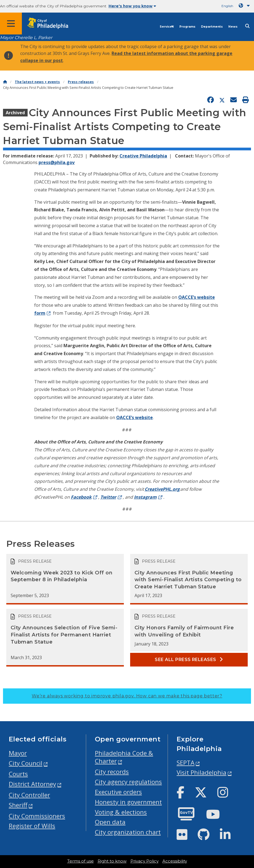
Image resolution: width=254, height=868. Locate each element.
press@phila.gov (57, 162)
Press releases (81, 82)
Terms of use (81, 861)
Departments (212, 27)
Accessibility (175, 861)
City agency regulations (128, 782)
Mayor (18, 753)
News (233, 27)
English (227, 6)
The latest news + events (37, 82)
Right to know (112, 861)
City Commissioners (37, 816)
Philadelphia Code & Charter (124, 757)
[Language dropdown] (245, 6)
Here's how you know (132, 6)
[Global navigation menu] (11, 24)
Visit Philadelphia (202, 772)
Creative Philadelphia (143, 156)
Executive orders (118, 792)
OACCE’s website (197, 297)
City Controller (29, 795)
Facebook (81, 497)
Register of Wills (32, 826)
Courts (18, 774)
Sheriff (18, 805)
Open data (110, 822)
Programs (187, 27)
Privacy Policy (144, 861)
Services (167, 27)
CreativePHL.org (162, 489)
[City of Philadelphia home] (51, 23)
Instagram (145, 497)
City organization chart (128, 832)
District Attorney (32, 784)
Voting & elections (121, 812)
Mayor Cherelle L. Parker (26, 38)
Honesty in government (128, 802)
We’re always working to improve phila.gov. (127, 696)
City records (112, 772)
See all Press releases (189, 660)
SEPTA (186, 763)
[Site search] (247, 26)
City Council (26, 763)
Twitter (108, 497)
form (40, 313)
